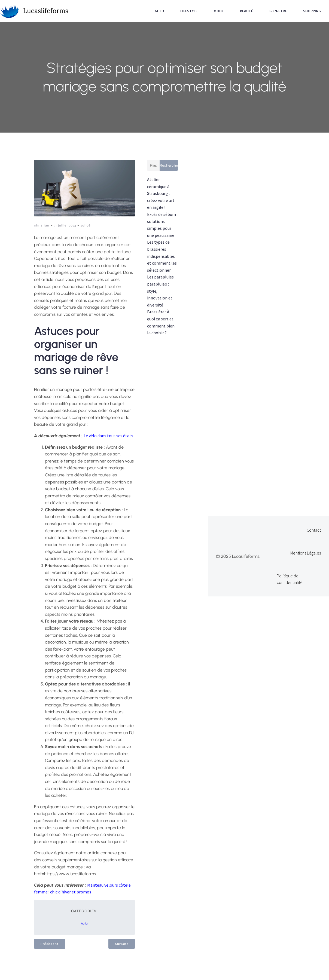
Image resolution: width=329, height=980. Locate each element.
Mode (219, 11)
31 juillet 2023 (65, 225)
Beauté (246, 11)
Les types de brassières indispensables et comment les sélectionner (162, 256)
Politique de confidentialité (290, 579)
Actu (159, 11)
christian (42, 225)
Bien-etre (278, 11)
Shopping (312, 11)
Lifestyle (189, 11)
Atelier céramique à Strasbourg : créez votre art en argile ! (161, 193)
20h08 (86, 225)
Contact (314, 530)
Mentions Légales (306, 553)
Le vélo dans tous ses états (108, 436)
